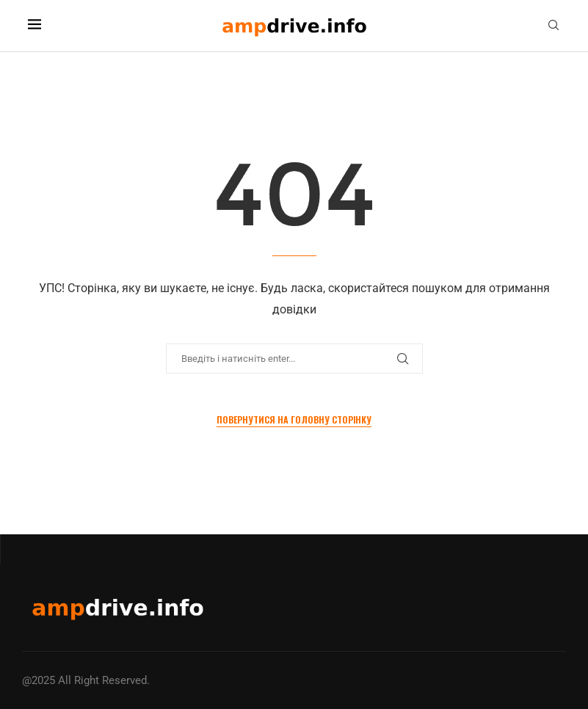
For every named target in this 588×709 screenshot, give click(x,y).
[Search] (553, 26)
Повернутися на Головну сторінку (294, 419)
